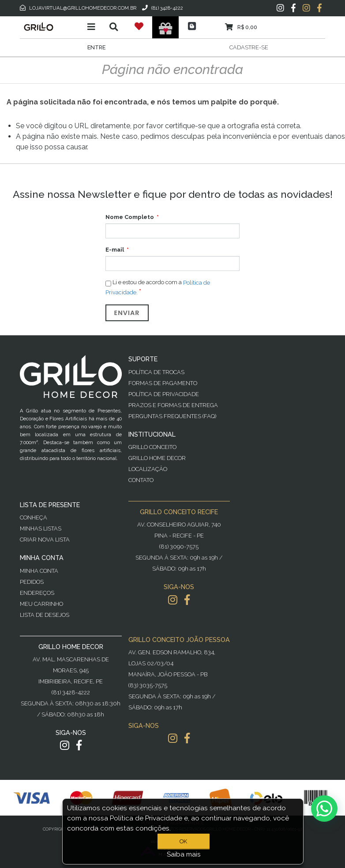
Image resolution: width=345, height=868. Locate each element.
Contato (141, 480)
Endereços (37, 593)
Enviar (127, 313)
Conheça (34, 517)
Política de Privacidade (164, 394)
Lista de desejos (45, 615)
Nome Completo (130, 217)
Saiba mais (184, 854)
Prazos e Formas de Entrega (173, 405)
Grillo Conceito (152, 447)
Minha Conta (39, 571)
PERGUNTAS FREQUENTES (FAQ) (172, 416)
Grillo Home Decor (157, 458)
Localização (148, 469)
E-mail (115, 250)
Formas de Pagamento (163, 383)
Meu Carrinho (41, 604)
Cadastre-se (249, 47)
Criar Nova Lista (45, 540)
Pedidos (32, 582)
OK (183, 841)
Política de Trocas (156, 372)
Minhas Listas (41, 529)
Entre (96, 47)
